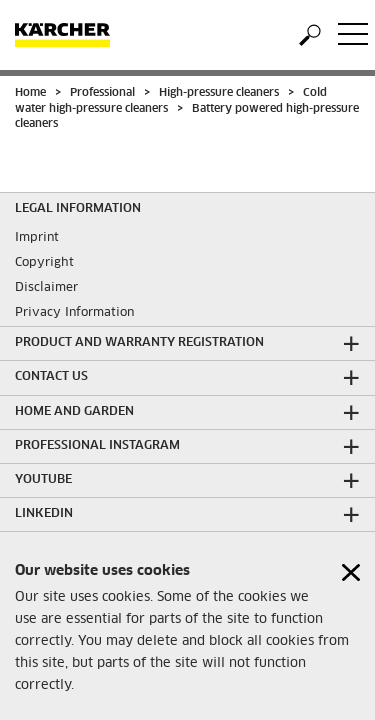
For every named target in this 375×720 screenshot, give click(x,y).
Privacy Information (74, 313)
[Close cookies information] (351, 577)
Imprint (37, 238)
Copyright (44, 263)
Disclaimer (46, 288)
